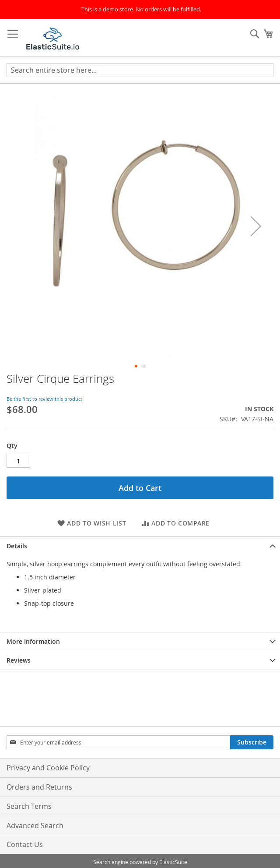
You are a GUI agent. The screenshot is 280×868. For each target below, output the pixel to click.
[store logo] (53, 38)
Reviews (19, 660)
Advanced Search (35, 826)
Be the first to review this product (44, 399)
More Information (33, 641)
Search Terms (29, 806)
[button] (256, 226)
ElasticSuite (173, 862)
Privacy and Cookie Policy (48, 768)
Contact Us (25, 844)
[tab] (140, 546)
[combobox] (140, 70)
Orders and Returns (39, 787)
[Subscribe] (252, 742)
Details (17, 546)
